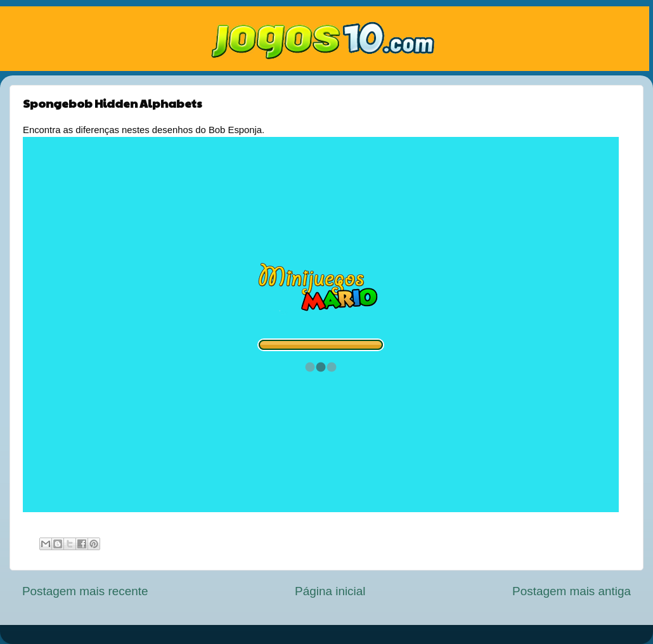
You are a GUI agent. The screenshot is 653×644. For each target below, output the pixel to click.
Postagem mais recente (85, 591)
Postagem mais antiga (572, 591)
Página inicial (330, 591)
